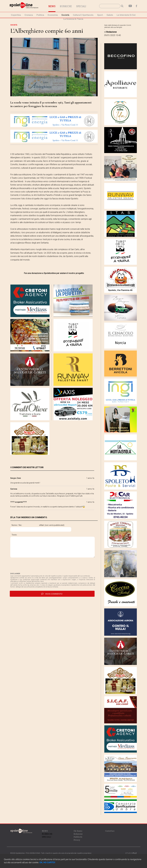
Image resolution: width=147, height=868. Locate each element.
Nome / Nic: (17, 525)
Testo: (14, 535)
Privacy (77, 840)
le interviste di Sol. (126, 15)
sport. (100, 15)
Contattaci (110, 831)
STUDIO (131, 853)
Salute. (110, 15)
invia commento (52, 595)
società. (66, 15)
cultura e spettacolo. (83, 15)
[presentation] (30, 566)
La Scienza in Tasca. (73, 19)
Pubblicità (78, 837)
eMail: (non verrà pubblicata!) (63, 525)
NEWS (45, 831)
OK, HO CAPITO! (47, 862)
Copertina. (16, 15)
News (56, 6)
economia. (53, 15)
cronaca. (29, 15)
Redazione (78, 834)
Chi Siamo (78, 831)
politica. (40, 15)
